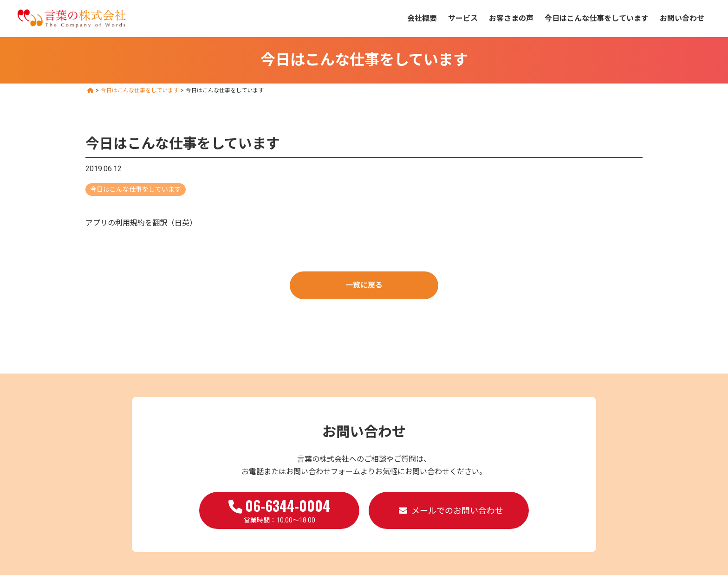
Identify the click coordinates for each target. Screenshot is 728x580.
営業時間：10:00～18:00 (279, 509)
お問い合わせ (682, 18)
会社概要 (422, 18)
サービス (463, 18)
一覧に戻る (364, 285)
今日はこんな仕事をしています (597, 18)
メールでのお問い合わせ (457, 511)
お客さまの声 (511, 18)
